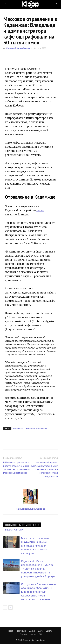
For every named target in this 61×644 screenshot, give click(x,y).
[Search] (56, 4)
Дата (40, 631)
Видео (32, 631)
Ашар (33, 634)
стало (40, 210)
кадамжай (18, 428)
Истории (21, 631)
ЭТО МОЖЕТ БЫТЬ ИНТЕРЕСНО (22, 525)
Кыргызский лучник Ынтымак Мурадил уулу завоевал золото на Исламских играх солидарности (44, 469)
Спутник (23, 634)
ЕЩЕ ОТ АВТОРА (14, 530)
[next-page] (10, 607)
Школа (49, 631)
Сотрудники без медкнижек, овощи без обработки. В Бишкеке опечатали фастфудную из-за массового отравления (39, 592)
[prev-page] (5, 607)
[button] (6, 4)
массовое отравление (37, 428)
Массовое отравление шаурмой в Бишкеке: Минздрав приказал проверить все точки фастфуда (35, 546)
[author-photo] (31, 504)
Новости (10, 631)
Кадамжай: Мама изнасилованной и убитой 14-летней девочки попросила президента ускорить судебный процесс (39, 569)
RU (40, 634)
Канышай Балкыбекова (18, 48)
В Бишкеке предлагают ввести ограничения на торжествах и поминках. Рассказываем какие (17, 468)
